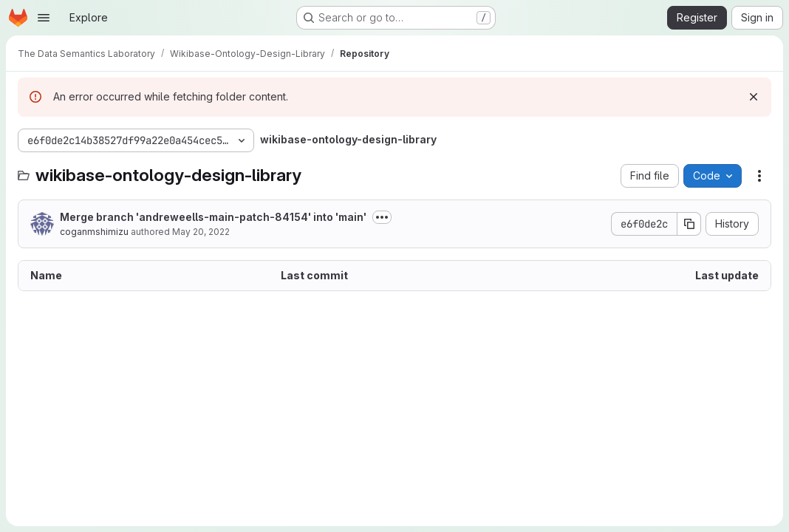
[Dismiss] (754, 97)
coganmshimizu (94, 232)
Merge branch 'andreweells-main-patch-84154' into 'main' (213, 217)
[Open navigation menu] (44, 18)
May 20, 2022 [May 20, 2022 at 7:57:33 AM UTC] (201, 232)
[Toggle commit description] (382, 217)
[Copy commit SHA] (689, 224)
